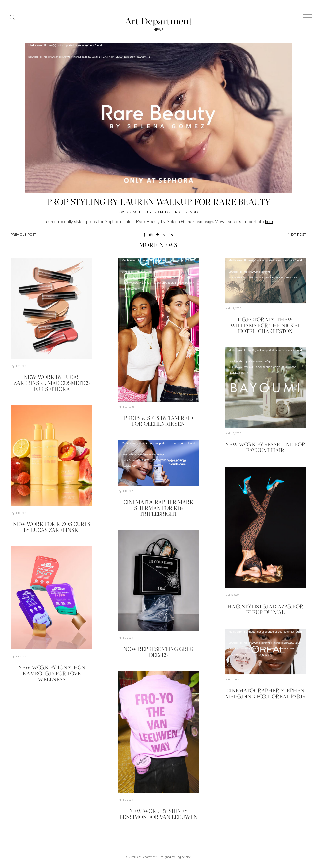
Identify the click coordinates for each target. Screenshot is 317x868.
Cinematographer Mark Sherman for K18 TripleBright (158, 508)
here (269, 222)
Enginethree (183, 858)
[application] (158, 118)
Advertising (128, 213)
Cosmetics (162, 213)
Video (195, 213)
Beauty (145, 213)
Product (181, 213)
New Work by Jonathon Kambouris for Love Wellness (52, 674)
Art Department (147, 858)
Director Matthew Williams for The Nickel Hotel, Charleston (265, 326)
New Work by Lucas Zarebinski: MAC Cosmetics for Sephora (52, 383)
